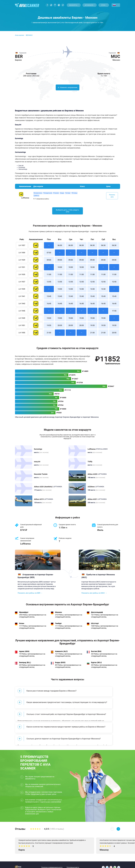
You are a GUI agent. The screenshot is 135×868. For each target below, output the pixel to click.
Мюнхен (58, 614)
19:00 (49, 320)
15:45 (49, 298)
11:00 (49, 277)
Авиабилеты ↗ (74, 5)
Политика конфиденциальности (52, 861)
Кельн (22, 625)
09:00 (49, 262)
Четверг (68, 193)
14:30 (60, 291)
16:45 (49, 306)
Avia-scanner (20, 35)
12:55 (49, 284)
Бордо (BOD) (60, 665)
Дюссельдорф (97, 614)
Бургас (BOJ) (96, 665)
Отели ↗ (104, 5)
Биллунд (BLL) (25, 665)
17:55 (114, 313)
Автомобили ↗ (90, 5)
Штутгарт (95, 625)
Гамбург (58, 625)
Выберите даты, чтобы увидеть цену (68, 213)
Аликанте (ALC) (61, 653)
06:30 (60, 247)
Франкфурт (24, 614)
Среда (62, 193)
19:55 (49, 327)
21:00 (49, 335)
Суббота (36, 196)
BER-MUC (29, 35)
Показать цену (112, 196)
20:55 (114, 335)
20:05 (60, 327)
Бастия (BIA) (96, 653)
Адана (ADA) (24, 653)
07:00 (49, 255)
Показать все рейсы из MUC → (94, 595)
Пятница (74, 193)
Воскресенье (38, 193)
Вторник (56, 193)
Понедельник (48, 193)
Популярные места (73, 861)
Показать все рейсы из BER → (30, 595)
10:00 (60, 269)
